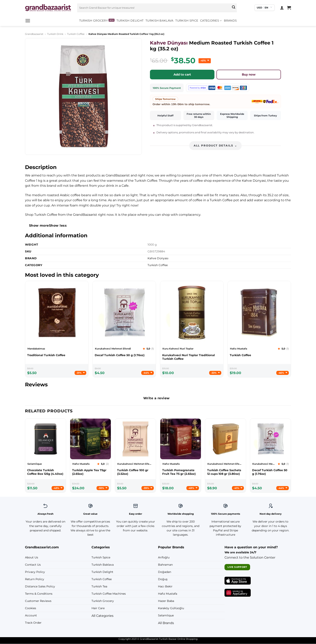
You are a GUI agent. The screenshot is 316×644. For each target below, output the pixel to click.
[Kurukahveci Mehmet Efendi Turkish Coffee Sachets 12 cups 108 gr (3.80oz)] (226, 472)
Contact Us (33, 565)
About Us (32, 557)
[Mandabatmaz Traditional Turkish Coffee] (57, 355)
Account (31, 615)
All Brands (166, 623)
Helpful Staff (165, 116)
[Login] (282, 8)
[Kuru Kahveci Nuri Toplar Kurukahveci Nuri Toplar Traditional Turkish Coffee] (192, 357)
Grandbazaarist (34, 34)
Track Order (33, 623)
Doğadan (165, 572)
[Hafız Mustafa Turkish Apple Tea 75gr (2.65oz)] (90, 472)
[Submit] (234, 8)
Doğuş (163, 579)
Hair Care (98, 608)
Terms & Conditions (39, 594)
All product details (215, 146)
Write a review (156, 398)
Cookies (31, 608)
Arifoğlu (164, 557)
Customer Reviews (38, 601)
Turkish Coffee (76, 34)
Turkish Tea (99, 586)
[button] (28, 21)
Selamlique (166, 615)
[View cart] (289, 8)
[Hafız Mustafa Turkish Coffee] (259, 355)
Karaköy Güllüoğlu (171, 608)
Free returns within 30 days (199, 115)
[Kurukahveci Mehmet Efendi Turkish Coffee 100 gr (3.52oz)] (135, 472)
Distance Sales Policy (40, 586)
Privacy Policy (35, 572)
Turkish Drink (55, 34)
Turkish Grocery (94, 21)
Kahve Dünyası (169, 43)
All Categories (102, 616)
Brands (230, 21)
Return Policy (35, 579)
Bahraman (165, 565)
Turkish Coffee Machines (109, 594)
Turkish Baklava (159, 21)
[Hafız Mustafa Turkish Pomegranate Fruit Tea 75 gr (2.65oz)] (181, 472)
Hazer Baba (166, 601)
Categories (211, 21)
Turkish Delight (130, 21)
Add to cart (182, 74)
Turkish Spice (187, 21)
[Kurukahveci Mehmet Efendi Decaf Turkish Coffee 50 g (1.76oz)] (124, 355)
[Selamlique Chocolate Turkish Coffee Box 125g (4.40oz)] (46, 472)
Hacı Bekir (165, 586)
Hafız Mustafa (168, 594)
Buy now (249, 74)
